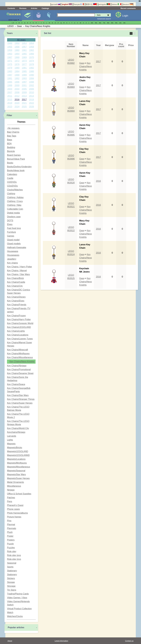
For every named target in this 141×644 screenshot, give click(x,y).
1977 (24, 64)
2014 (32, 96)
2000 (17, 85)
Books (10, 163)
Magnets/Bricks (15, 448)
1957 (24, 47)
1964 (17, 54)
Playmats (12, 528)
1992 (17, 78)
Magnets (11, 444)
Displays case (14, 217)
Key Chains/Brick (16, 278)
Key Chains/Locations (18, 335)
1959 (10, 50)
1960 (17, 50)
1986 (32, 71)
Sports (10, 567)
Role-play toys (14, 559)
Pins (9, 521)
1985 (24, 71)
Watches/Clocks (15, 616)
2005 (24, 89)
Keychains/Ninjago (16, 432)
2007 (10, 92)
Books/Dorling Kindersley (19, 167)
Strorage (11, 586)
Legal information (61, 641)
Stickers (11, 578)
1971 (10, 61)
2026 (32, 107)
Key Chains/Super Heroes (20, 403)
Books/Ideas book (16, 170)
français (79, 4)
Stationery (12, 575)
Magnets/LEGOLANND (18, 455)
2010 (32, 92)
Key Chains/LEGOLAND (19, 327)
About (10, 641)
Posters (11, 540)
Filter (9, 115)
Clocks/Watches (15, 190)
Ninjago (11, 490)
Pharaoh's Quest (15, 505)
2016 (17, 100)
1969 (24, 57)
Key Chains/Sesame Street (20, 373)
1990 (32, 75)
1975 (10, 64)
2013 (24, 96)
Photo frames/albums (18, 513)
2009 (24, 92)
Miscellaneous (14, 486)
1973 (24, 61)
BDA (9, 144)
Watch (10, 612)
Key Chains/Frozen (16, 316)
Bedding (11, 147)
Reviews (23, 8)
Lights (10, 440)
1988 (17, 75)
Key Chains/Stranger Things (21, 399)
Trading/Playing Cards (18, 594)
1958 (32, 47)
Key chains (12, 263)
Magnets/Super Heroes (18, 478)
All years (21, 40)
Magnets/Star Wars (16, 474)
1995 (10, 82)
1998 (32, 82)
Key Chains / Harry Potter (20, 267)
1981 (24, 68)
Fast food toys (14, 228)
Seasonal (12, 563)
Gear (82, 63)
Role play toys (14, 555)
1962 (32, 50)
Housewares (13, 255)
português (104, 4)
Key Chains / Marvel (17, 271)
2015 (10, 100)
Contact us (129, 641)
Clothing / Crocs (15, 201)
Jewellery (12, 259)
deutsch (128, 4)
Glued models (14, 244)
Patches (11, 498)
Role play (12, 551)
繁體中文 (91, 4)
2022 (32, 103)
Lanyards (12, 436)
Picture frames (14, 517)
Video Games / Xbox (17, 598)
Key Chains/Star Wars (18, 395)
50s (96, 23)
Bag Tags (12, 136)
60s (100, 23)
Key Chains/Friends (17, 305)
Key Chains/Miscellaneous (20, 357)
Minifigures (38, 16)
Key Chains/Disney (16, 297)
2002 (32, 85)
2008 (17, 92)
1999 (10, 85)
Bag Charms (13, 132)
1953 (24, 43)
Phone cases (14, 509)
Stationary (12, 571)
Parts (49, 16)
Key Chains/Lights (16, 331)
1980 (17, 68)
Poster (10, 536)
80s (108, 23)
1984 (17, 71)
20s (124, 23)
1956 (17, 47)
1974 (32, 61)
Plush (10, 532)
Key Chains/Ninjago (17, 366)
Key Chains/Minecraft (18, 350)
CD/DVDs (12, 182)
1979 (10, 68)
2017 (24, 100)
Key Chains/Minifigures (18, 354)
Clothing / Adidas (15, 197)
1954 (32, 43)
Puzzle (10, 544)
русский (56, 4)
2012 (17, 96)
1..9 (13, 23)
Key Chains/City (15, 286)
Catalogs (45, 8)
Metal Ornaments (16, 482)
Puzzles (11, 548)
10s (120, 23)
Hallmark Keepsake (17, 247)
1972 (17, 61)
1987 (10, 75)
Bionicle (11, 151)
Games (11, 236)
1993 (24, 78)
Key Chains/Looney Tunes (20, 339)
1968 (17, 57)
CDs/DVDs (12, 186)
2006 (32, 89)
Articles (34, 8)
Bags (10, 140)
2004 (17, 89)
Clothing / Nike (14, 205)
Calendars (12, 174)
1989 (24, 75)
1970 (32, 57)
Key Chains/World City (18, 428)
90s (112, 23)
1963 (10, 54)
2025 (24, 107)
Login (125, 16)
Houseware (13, 251)
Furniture (12, 232)
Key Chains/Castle (16, 282)
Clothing (11, 194)
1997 (24, 82)
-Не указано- (14, 128)
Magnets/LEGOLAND (18, 451)
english (67, 4)
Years (10, 33)
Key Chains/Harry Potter (19, 319)
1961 (24, 50)
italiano (116, 4)
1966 (32, 54)
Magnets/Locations (16, 459)
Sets (27, 16)
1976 (17, 64)
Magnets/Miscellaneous (19, 467)
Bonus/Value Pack (16, 159)
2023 (10, 107)
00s (116, 23)
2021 (24, 103)
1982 (32, 68)
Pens (10, 501)
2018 (32, 100)
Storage (11, 582)
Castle (10, 178)
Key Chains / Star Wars (19, 274)
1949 (10, 43)
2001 (24, 85)
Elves (10, 224)
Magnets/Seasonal (16, 471)
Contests (11, 8)
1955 (10, 47)
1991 (10, 78)
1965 (24, 54)
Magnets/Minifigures (17, 463)
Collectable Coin (15, 209)
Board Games (14, 155)
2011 (10, 96)
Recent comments (128, 8)
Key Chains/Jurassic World (20, 323)
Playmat (11, 525)
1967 (10, 57)
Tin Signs (12, 590)
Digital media (13, 213)
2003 (10, 89)
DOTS (10, 221)
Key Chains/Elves (16, 301)
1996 (17, 82)
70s (104, 23)
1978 (32, 64)
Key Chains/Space (16, 384)
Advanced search (104, 19)
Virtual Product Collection (19, 609)
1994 (32, 78)
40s (92, 23)
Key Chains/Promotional (19, 369)
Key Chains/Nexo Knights (22, 362)
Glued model (13, 240)
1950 (17, 43)
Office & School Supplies (19, 494)
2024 (17, 107)
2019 (10, 103)
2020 (17, 103)
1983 (10, 71)
